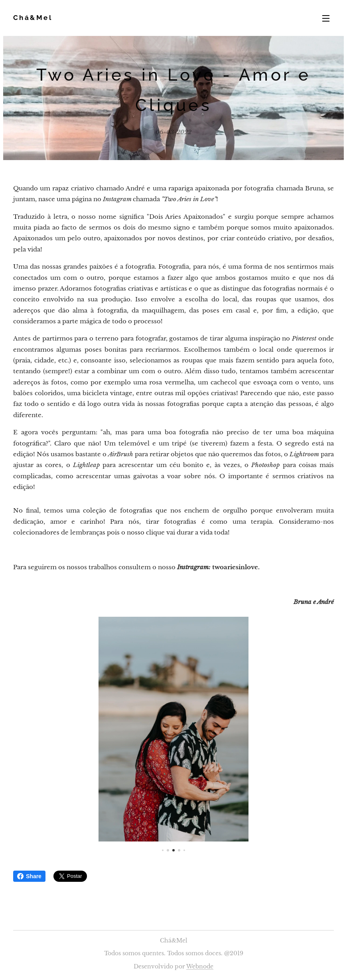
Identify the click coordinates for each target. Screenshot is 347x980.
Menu (326, 18)
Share (29, 876)
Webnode (200, 966)
